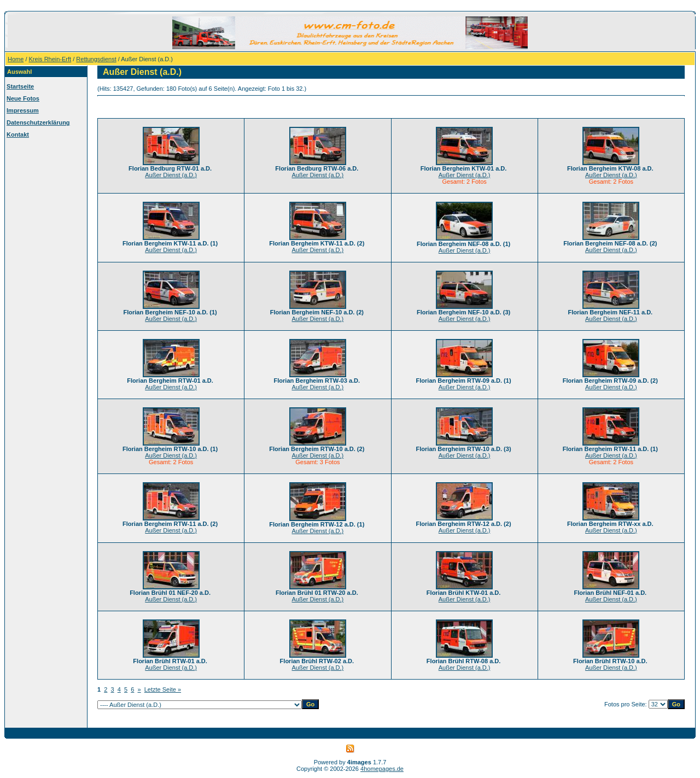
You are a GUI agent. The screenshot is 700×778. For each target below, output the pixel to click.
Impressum (23, 110)
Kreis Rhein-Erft (50, 59)
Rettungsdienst (96, 59)
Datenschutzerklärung (38, 122)
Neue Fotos (23, 98)
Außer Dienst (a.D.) (171, 175)
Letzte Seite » (163, 689)
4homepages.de (382, 769)
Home (16, 59)
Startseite (20, 86)
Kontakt (18, 134)
